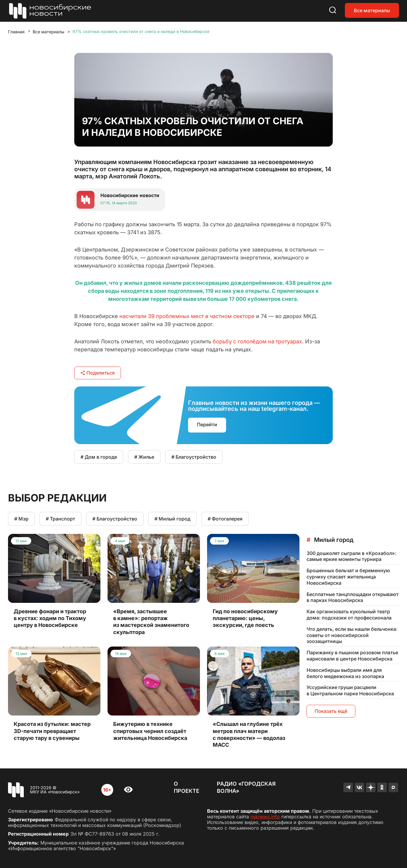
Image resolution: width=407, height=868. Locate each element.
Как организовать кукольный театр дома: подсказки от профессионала (349, 615)
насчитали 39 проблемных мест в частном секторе (187, 316)
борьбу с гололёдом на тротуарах (257, 341)
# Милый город (172, 519)
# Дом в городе (99, 457)
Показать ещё (331, 711)
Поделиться (98, 373)
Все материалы (372, 10)
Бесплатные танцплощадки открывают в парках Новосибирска (353, 597)
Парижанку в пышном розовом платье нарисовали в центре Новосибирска (352, 656)
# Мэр (21, 519)
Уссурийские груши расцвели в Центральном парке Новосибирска (350, 690)
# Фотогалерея (225, 519)
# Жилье (144, 457)
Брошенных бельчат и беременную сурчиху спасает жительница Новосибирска (348, 577)
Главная (16, 32)
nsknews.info (265, 817)
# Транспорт (60, 519)
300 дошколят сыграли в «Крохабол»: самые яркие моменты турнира (351, 556)
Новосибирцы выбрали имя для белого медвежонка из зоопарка (345, 673)
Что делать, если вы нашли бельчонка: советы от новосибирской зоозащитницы (352, 635)
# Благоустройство (194, 457)
